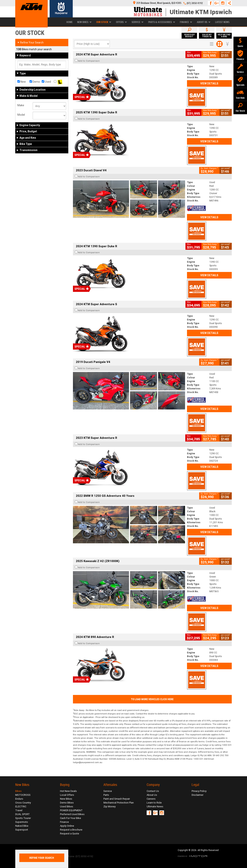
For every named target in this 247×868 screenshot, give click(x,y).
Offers (121, 22)
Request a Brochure (71, 830)
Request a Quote (70, 834)
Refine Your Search (30, 42)
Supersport (22, 830)
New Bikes (84, 22)
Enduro (19, 799)
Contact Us (153, 791)
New (22, 82)
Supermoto (22, 822)
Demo (35, 82)
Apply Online (67, 826)
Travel (19, 810)
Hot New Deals (68, 791)
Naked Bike (22, 826)
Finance (186, 22)
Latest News (222, 22)
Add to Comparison (89, 61)
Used (46, 82)
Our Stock (104, 22)
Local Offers (67, 795)
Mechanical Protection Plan (119, 803)
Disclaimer (198, 795)
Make (21, 105)
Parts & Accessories (162, 22)
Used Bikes (67, 806)
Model (21, 115)
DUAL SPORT (22, 814)
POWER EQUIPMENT (71, 810)
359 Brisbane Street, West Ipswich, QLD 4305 (157, 3)
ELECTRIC (21, 806)
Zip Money (110, 806)
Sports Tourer (23, 818)
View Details (209, 83)
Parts (106, 795)
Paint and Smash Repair (117, 799)
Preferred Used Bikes (72, 814)
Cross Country (23, 803)
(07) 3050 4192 (195, 3)
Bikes (18, 791)
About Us (204, 22)
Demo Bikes (67, 803)
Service (138, 22)
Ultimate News (155, 806)
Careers (151, 799)
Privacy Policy (199, 791)
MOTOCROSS (23, 795)
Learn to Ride (154, 803)
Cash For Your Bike (71, 818)
